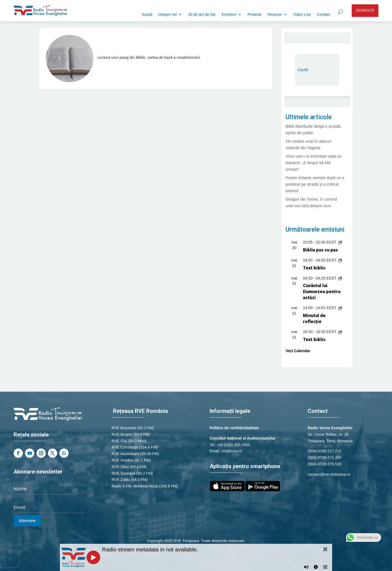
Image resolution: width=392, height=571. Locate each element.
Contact (323, 15)
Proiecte (254, 15)
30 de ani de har (202, 15)
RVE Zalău (121, 480)
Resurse (275, 15)
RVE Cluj (119, 441)
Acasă (147, 15)
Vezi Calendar (298, 351)
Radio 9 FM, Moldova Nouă (135, 486)
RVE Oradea (122, 460)
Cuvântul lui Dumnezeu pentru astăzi (322, 292)
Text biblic (314, 268)
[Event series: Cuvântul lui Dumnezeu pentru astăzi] (340, 278)
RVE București (124, 428)
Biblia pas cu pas (320, 250)
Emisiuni (229, 15)
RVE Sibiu (120, 467)
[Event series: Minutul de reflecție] (340, 308)
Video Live (302, 15)
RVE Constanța (125, 447)
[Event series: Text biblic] (340, 260)
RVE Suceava (123, 473)
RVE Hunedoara (125, 454)
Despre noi (168, 15)
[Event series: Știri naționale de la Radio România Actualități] (340, 242)
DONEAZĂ (365, 10)
